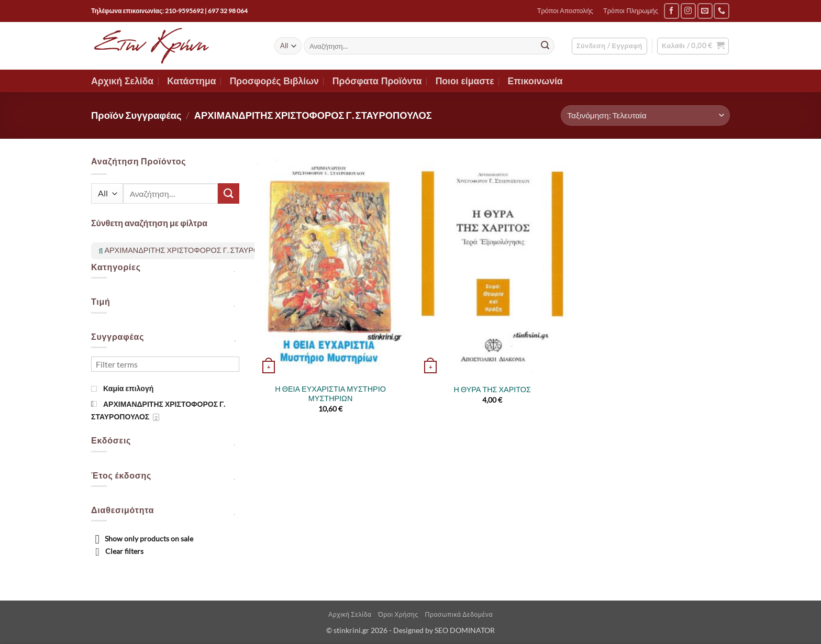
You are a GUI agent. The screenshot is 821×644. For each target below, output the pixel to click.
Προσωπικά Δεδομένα (459, 614)
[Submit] (545, 46)
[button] (609, 46)
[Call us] (721, 11)
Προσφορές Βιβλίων (274, 81)
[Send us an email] (705, 11)
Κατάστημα (192, 81)
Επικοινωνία (535, 81)
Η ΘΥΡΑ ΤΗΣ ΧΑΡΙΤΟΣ (492, 389)
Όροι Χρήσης (398, 614)
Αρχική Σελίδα (122, 81)
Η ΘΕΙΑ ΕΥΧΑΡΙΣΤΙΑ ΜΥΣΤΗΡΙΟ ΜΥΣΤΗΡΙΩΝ (330, 394)
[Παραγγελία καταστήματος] (645, 115)
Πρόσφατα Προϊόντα (377, 81)
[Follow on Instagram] (688, 11)
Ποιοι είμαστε (465, 81)
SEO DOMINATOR (465, 630)
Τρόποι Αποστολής (565, 11)
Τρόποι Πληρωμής (631, 11)
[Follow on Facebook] (672, 11)
